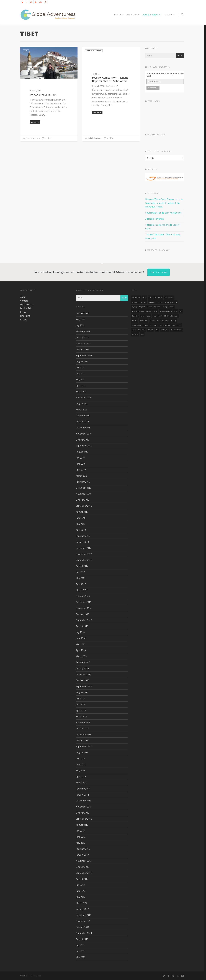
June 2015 (81, 704)
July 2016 (80, 632)
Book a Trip (26, 308)
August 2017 (82, 566)
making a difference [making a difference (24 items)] (171, 316)
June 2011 (81, 951)
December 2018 (83, 488)
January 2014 (82, 795)
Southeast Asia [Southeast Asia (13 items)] (165, 325)
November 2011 (84, 921)
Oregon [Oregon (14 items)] (152, 321)
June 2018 (81, 518)
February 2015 (83, 722)
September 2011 (84, 933)
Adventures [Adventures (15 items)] (136, 298)
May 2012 (81, 897)
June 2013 (81, 837)
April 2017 (81, 584)
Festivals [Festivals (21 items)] (157, 307)
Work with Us (27, 304)
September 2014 (84, 747)
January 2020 (82, 422)
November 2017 (84, 554)
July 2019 (80, 458)
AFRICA (119, 15)
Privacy (24, 320)
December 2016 (83, 602)
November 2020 (84, 398)
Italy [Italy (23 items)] (181, 311)
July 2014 (80, 759)
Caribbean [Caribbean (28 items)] (152, 302)
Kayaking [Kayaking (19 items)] (135, 316)
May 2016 (81, 644)
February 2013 (83, 849)
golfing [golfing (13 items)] (149, 311)
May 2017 (81, 578)
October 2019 (82, 440)
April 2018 (81, 530)
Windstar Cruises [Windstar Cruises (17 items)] (176, 330)
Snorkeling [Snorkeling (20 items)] (154, 325)
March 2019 (82, 476)
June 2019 (81, 464)
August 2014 (82, 753)
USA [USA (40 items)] (157, 330)
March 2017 (82, 590)
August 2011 (82, 939)
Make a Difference (94, 51)
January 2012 (82, 909)
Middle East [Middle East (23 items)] (144, 321)
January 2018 (82, 542)
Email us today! (158, 272)
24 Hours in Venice (154, 219)
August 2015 (82, 692)
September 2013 (84, 819)
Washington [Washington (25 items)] (165, 330)
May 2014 (81, 771)
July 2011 (80, 945)
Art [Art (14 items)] (150, 298)
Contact (24, 301)
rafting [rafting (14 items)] (174, 321)
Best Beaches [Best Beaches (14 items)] (169, 298)
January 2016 (82, 668)
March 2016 (82, 656)
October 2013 (82, 813)
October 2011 (82, 927)
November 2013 (84, 807)
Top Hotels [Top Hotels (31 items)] (142, 330)
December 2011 (83, 915)
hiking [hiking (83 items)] (155, 311)
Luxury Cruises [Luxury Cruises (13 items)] (145, 316)
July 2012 (80, 885)
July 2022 (80, 325)
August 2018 (82, 512)
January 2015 (82, 729)
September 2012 (84, 873)
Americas (133, 15)
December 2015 (83, 674)
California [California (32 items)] (136, 302)
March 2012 (82, 903)
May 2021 (81, 380)
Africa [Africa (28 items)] (144, 298)
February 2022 (83, 331)
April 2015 (81, 710)
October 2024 (82, 313)
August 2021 (82, 361)
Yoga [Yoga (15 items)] (142, 334)
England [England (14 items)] (142, 307)
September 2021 (84, 355)
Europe (169, 15)
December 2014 (83, 735)
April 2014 (81, 777)
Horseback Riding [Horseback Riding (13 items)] (166, 311)
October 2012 (82, 867)
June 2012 (81, 891)
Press (23, 312)
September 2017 (84, 560)
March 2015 (82, 716)
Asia (26, 51)
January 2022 (82, 337)
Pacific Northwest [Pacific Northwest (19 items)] (163, 321)
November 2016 (84, 608)
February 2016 (83, 662)
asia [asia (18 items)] (154, 298)
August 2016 (82, 626)
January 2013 (82, 855)
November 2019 (84, 434)
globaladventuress (31, 138)
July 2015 (80, 698)
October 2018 (82, 500)
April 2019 (81, 470)
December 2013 (83, 801)
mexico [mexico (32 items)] (135, 321)
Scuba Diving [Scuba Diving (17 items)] (137, 325)
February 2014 (83, 789)
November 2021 (84, 343)
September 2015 (84, 686)
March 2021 (82, 392)
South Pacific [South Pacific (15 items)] (176, 325)
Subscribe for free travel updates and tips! (165, 75)
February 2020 (83, 416)
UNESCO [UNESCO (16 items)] (151, 330)
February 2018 (83, 536)
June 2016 (81, 638)
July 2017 (80, 572)
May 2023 (81, 319)
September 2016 (84, 620)
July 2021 (80, 367)
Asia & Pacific (152, 15)
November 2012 (84, 861)
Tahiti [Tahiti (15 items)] (134, 330)
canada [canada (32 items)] (144, 302)
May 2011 (81, 957)
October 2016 (82, 614)
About (23, 297)
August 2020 (82, 404)
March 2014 (82, 783)
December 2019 (83, 428)
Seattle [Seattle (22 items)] (146, 325)
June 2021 (81, 374)
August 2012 (82, 879)
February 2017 (83, 596)
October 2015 (82, 680)
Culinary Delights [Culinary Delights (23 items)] (171, 302)
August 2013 (82, 825)
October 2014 (82, 740)
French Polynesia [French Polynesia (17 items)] (138, 311)
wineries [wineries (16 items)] (135, 334)
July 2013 (80, 831)
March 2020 (82, 410)
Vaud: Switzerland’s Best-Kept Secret (163, 213)
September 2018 (84, 506)
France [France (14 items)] (171, 307)
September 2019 (84, 446)
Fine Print (25, 316)
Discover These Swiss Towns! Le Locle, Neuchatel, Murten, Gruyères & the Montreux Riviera (164, 203)
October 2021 (82, 349)
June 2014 (81, 765)
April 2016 (81, 650)
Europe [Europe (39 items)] (149, 307)
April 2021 (81, 385)
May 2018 (81, 524)
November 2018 (84, 494)
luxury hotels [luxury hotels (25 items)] (157, 316)
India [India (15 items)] (176, 311)
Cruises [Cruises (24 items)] (160, 302)
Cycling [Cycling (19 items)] (135, 307)
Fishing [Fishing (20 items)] (164, 307)
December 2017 (83, 548)
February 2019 (83, 482)
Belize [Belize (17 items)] (160, 298)
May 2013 (81, 843)
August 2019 (82, 452)
